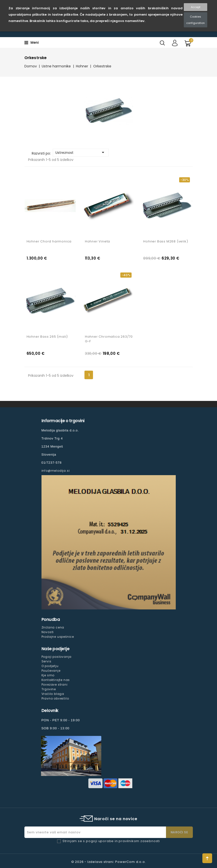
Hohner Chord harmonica (49, 241)
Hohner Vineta (98, 241)
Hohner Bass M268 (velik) (166, 241)
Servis (46, 661)
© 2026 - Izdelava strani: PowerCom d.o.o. (109, 862)
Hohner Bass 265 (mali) (47, 337)
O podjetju (50, 666)
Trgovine (49, 689)
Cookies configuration (196, 20)
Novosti (48, 632)
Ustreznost (81, 152)
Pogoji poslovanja (57, 657)
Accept (196, 7)
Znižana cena (53, 627)
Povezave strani (55, 685)
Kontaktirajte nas (56, 680)
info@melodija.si (56, 471)
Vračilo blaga (53, 694)
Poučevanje (51, 671)
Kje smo (48, 675)
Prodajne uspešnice (58, 637)
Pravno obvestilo (55, 698)
